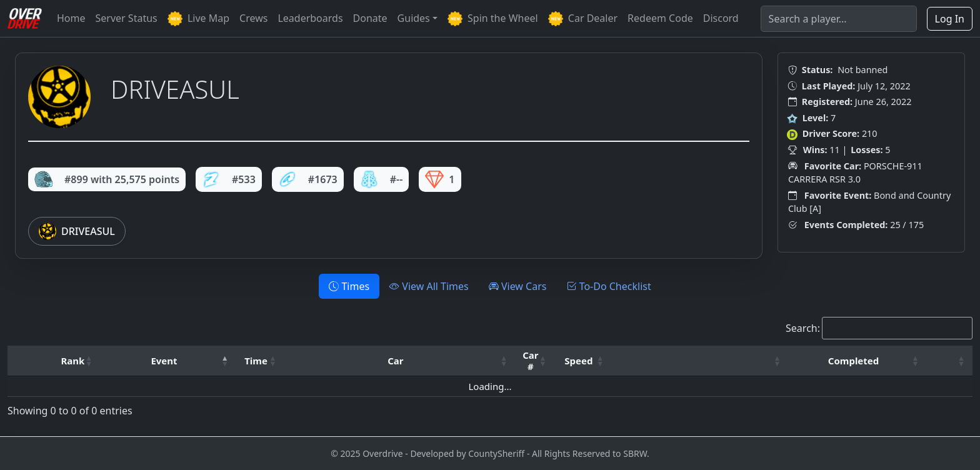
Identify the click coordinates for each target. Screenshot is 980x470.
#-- (382, 179)
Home (71, 18)
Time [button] (256, 361)
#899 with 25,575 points (107, 179)
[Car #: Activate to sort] (534, 361)
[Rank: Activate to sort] (77, 361)
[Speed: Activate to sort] (583, 361)
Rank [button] (72, 361)
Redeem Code (660, 18)
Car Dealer (583, 19)
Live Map (198, 19)
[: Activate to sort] (700, 361)
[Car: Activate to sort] (400, 361)
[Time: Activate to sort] (260, 361)
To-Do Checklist (608, 286)
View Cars (518, 286)
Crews (253, 18)
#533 (229, 179)
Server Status (127, 18)
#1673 (308, 179)
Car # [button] (530, 361)
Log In (950, 19)
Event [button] (164, 361)
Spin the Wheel (493, 19)
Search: (803, 328)
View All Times (429, 286)
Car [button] (395, 361)
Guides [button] (414, 18)
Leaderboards (310, 18)
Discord (721, 18)
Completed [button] (853, 361)
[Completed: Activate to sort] (858, 361)
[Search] (839, 19)
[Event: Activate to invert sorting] (168, 361)
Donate (370, 18)
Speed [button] (578, 361)
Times (349, 286)
